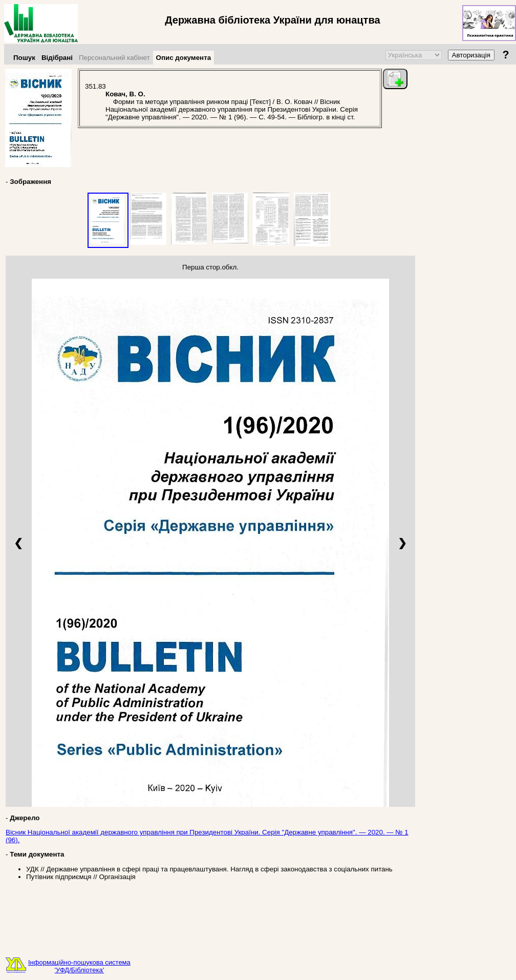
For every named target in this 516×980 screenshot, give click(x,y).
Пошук (24, 58)
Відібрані (57, 58)
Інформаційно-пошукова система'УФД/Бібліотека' (79, 966)
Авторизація (471, 55)
